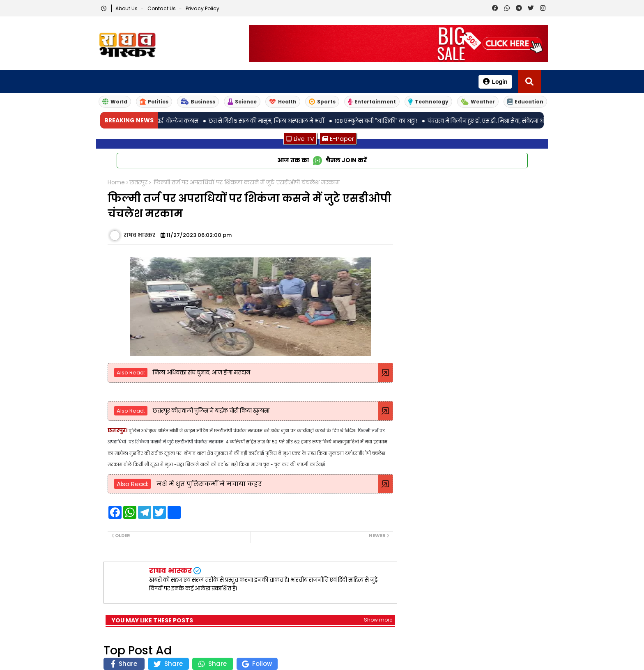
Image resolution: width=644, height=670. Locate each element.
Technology (428, 102)
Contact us (162, 8)
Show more (378, 620)
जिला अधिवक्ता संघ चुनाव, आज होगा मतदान (201, 373)
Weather (478, 102)
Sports (322, 102)
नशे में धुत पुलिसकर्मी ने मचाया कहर (208, 484)
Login (495, 81)
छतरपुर (138, 182)
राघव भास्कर (170, 570)
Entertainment (372, 102)
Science (242, 102)
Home (116, 182)
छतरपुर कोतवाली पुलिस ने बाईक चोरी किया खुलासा (210, 411)
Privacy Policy (202, 8)
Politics (154, 102)
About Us (127, 8)
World (115, 102)
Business (198, 102)
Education (525, 102)
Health (283, 102)
